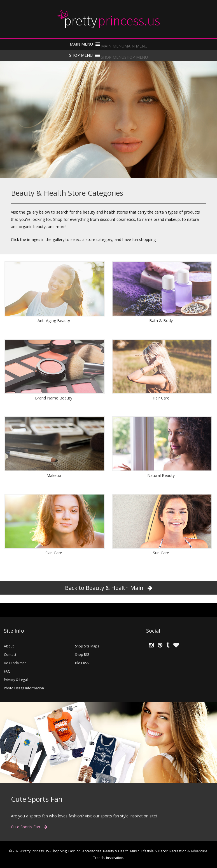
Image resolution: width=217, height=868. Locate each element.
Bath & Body (161, 321)
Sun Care (161, 553)
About (9, 646)
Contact (10, 655)
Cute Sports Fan (29, 827)
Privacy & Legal (16, 680)
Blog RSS (82, 663)
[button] (124, 46)
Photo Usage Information (24, 688)
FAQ (7, 671)
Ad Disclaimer (15, 663)
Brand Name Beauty (54, 398)
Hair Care (161, 398)
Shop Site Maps (87, 646)
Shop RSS (82, 655)
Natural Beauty (161, 475)
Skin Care (54, 553)
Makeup (54, 475)
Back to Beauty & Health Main (109, 588)
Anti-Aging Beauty (54, 321)
